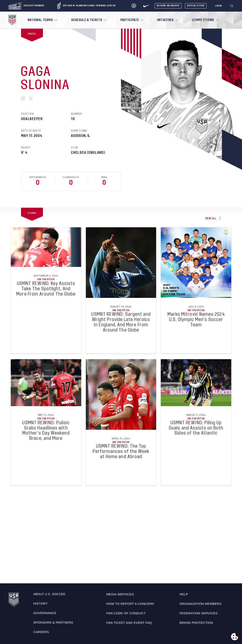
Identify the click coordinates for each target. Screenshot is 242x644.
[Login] (218, 6)
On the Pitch (46, 279)
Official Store (196, 6)
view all (211, 218)
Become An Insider (168, 6)
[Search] (232, 6)
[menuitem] (42, 20)
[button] (233, 6)
